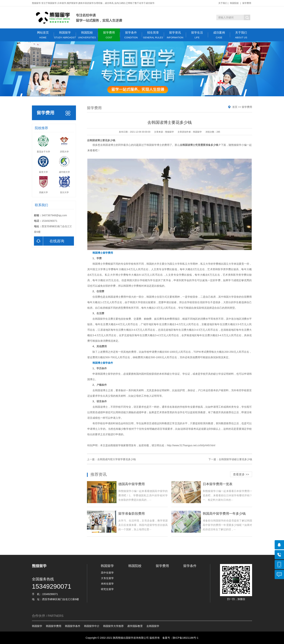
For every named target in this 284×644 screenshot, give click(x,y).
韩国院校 (234, 3)
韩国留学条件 (73, 626)
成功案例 (219, 35)
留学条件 (131, 35)
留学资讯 (175, 35)
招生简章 (153, 35)
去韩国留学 (153, 626)
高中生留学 (107, 573)
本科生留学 (107, 584)
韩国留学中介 (92, 626)
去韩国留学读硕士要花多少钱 (235, 459)
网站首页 (43, 35)
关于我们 (223, 3)
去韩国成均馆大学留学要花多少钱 (116, 459)
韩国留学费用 (54, 626)
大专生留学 (107, 578)
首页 (235, 107)
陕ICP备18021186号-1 (185, 638)
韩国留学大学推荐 (113, 626)
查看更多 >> (241, 474)
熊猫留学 (236, 145)
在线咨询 (49, 241)
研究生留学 (107, 589)
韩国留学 (65, 35)
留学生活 (197, 35)
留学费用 (247, 3)
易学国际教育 (135, 626)
